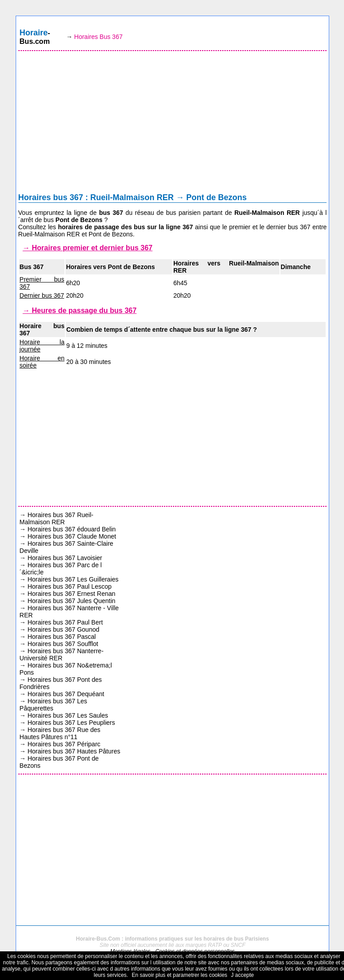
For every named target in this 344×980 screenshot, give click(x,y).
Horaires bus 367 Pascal (62, 637)
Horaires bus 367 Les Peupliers (71, 723)
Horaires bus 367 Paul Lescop (69, 586)
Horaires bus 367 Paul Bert (65, 622)
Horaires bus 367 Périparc (64, 744)
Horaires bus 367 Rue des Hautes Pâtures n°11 (60, 733)
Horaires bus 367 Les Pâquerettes (54, 705)
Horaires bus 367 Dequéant (66, 694)
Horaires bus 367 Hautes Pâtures (74, 751)
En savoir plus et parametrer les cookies (179, 975)
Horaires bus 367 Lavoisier (65, 558)
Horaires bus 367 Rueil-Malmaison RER (57, 518)
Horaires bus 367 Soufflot (63, 644)
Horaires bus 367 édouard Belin (71, 529)
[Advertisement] (173, 124)
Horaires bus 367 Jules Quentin (71, 601)
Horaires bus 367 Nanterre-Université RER (62, 655)
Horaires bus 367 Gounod (63, 629)
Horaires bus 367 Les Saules (68, 715)
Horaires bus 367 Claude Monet (72, 536)
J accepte (242, 975)
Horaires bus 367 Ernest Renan (71, 594)
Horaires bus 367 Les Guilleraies (73, 579)
